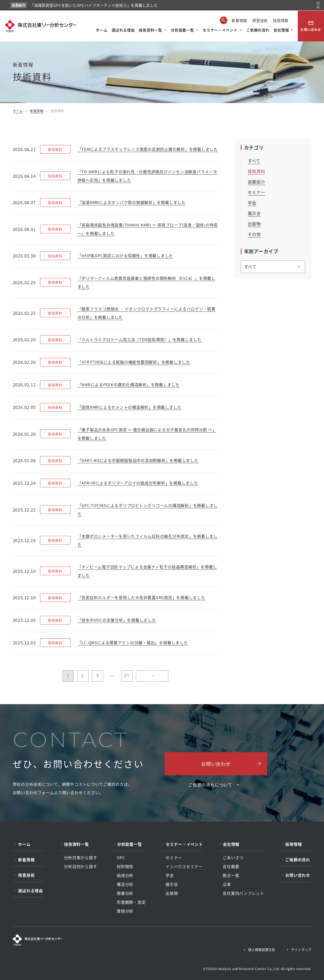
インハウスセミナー (184, 866)
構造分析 (125, 884)
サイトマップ (301, 949)
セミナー (257, 192)
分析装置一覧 (182, 30)
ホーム (102, 30)
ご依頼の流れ (258, 30)
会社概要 (231, 866)
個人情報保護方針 (262, 949)
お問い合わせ (311, 26)
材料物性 (125, 866)
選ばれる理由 (123, 30)
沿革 (227, 884)
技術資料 (257, 171)
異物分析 (125, 911)
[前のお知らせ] (318, 3)
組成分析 (125, 875)
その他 (254, 234)
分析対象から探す (80, 858)
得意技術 (260, 20)
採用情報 (281, 20)
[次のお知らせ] (318, 7)
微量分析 (125, 893)
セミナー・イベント (220, 30)
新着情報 (239, 20)
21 (127, 676)
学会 (252, 203)
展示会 (254, 213)
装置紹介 (257, 182)
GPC (121, 858)
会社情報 (281, 30)
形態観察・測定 (131, 902)
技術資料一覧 (150, 30)
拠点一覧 (231, 875)
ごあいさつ (233, 858)
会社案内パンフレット (243, 893)
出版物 (254, 224)
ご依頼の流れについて (210, 785)
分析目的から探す (80, 866)
